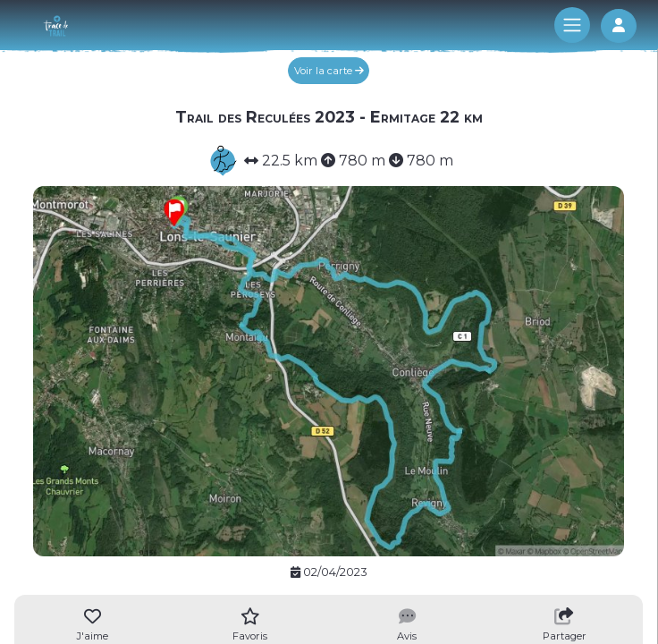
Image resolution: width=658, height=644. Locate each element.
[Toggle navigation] (572, 25)
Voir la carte (329, 71)
